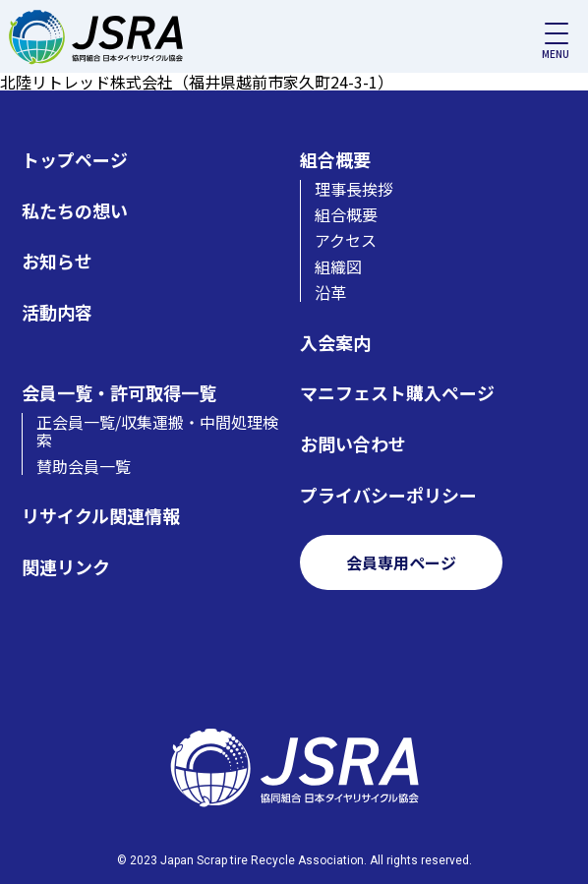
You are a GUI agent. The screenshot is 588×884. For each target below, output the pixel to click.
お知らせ (57, 261)
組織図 (338, 266)
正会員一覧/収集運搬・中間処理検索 (157, 431)
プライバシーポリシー (388, 495)
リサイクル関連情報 (101, 516)
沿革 (330, 292)
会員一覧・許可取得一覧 (119, 393)
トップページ (75, 160)
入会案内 (335, 343)
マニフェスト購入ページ (397, 393)
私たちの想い (75, 211)
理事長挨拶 (354, 189)
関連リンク (66, 567)
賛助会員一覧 (84, 466)
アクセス (346, 240)
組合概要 (335, 160)
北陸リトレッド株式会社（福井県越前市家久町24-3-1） (197, 82)
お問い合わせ (353, 444)
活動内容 (57, 312)
